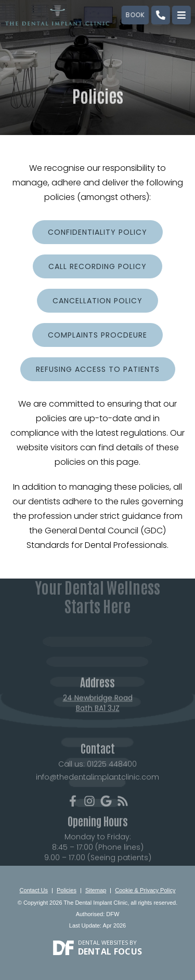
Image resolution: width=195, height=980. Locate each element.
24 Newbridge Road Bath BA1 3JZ (98, 712)
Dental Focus (110, 951)
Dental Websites (103, 942)
